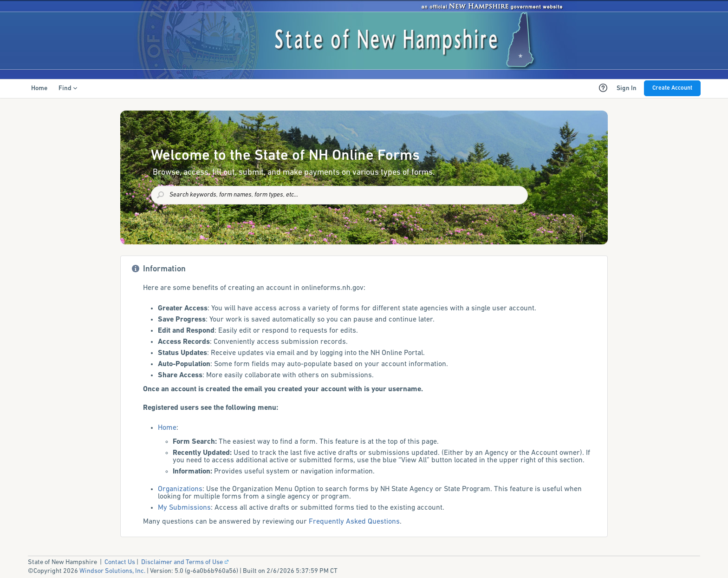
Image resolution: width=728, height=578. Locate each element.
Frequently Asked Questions (354, 522)
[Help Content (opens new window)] (603, 88)
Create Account (672, 88)
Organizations (180, 489)
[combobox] (340, 195)
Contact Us (120, 562)
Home (167, 428)
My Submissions (184, 508)
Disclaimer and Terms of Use (186, 562)
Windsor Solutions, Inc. (112, 571)
